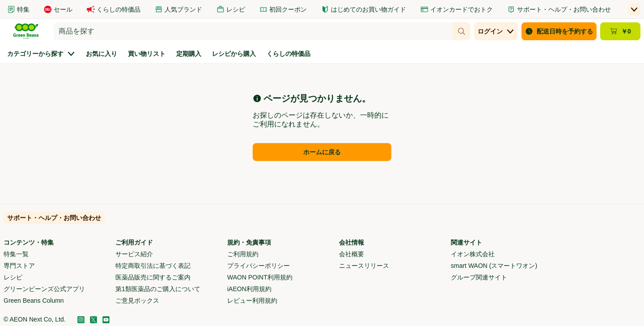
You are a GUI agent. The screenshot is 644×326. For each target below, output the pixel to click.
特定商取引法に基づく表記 (153, 266)
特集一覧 (16, 254)
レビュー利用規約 (252, 301)
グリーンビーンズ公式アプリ (44, 289)
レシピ (13, 277)
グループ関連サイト (479, 277)
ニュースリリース (364, 266)
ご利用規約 (243, 254)
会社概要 (352, 254)
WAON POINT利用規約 (260, 277)
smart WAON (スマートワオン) (494, 266)
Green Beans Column (34, 301)
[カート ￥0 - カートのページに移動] (620, 31)
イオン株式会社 (473, 254)
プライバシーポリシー (258, 266)
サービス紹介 (134, 254)
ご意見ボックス (137, 301)
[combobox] (253, 31)
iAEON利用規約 (249, 289)
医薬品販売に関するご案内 (153, 277)
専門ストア (19, 266)
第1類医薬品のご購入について (158, 289)
